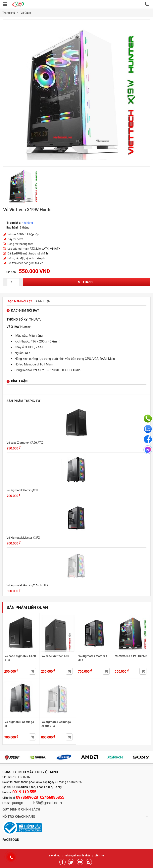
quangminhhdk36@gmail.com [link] (36, 803)
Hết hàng (27, 223)
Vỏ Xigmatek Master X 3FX (23, 538)
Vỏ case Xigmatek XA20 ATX (25, 443)
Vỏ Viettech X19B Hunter (131, 656)
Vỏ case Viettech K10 (55, 656)
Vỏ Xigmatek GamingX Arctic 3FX (27, 585)
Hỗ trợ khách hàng (19, 817)
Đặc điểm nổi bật (20, 301)
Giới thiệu (55, 856)
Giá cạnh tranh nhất (78, 856)
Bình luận (43, 301)
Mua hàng (85, 282)
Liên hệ (99, 856)
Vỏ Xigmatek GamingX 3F (23, 490)
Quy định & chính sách (21, 809)
